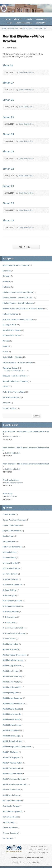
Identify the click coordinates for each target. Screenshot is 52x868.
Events (9, 23)
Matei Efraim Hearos (12, 330)
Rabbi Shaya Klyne (26, 72)
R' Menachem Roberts (12, 601)
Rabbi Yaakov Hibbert (12, 773)
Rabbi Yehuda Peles (11, 790)
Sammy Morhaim (10, 817)
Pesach (6, 346)
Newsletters (41, 19)
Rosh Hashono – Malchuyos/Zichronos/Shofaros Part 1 (26, 465)
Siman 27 (8, 83)
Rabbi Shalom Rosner (12, 725)
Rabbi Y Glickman (10, 752)
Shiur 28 (8, 65)
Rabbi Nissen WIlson (12, 720)
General (6, 281)
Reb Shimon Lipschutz (12, 811)
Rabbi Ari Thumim (11, 649)
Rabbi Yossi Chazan (11, 795)
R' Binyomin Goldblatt (12, 585)
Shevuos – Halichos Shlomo (15, 376)
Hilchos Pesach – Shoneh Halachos (18, 303)
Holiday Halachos (10, 314)
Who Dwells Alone (11, 480)
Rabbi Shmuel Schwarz (13, 741)
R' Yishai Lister (11, 496)
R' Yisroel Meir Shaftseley (14, 633)
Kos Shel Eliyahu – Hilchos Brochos (18, 319)
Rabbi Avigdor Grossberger (15, 655)
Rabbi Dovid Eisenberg (13, 676)
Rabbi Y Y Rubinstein (12, 768)
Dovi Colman (8, 536)
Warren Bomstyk (10, 833)
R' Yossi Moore (9, 639)
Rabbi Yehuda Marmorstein (15, 784)
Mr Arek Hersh (9, 558)
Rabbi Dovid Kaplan (11, 682)
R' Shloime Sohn (10, 617)
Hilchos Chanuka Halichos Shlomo (18, 292)
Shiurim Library (14, 28)
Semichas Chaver (10, 368)
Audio (38, 73)
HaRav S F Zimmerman (13, 547)
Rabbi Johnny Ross (11, 693)
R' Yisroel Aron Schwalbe (14, 628)
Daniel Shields (9, 514)
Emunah (6, 276)
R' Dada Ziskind (10, 590)
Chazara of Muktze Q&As (15, 370)
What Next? (8, 494)
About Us (18, 19)
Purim (5, 352)
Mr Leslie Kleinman (11, 568)
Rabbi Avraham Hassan (13, 660)
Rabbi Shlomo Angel (12, 736)
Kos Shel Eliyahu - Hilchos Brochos (34, 28)
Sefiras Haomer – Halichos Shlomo (18, 362)
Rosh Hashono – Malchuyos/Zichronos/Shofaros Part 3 (26, 433)
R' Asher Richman (11, 579)
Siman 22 (8, 169)
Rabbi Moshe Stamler (14, 483)
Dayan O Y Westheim (12, 531)
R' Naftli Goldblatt (11, 612)
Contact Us (41, 23)
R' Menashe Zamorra (12, 606)
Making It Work (10, 325)
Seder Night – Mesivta (12, 357)
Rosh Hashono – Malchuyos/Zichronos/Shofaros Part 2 (26, 449)
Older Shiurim (26, 247)
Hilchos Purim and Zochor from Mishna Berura (23, 308)
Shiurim (29, 19)
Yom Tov (7, 403)
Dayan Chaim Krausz (12, 525)
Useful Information (24, 23)
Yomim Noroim (9, 408)
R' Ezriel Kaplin (9, 595)
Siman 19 (8, 220)
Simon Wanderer (10, 828)
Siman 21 (8, 186)
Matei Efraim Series (11, 335)
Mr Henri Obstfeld (11, 563)
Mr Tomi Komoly (10, 574)
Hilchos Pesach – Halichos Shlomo (18, 298)
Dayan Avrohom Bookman (14, 520)
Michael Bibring (10, 552)
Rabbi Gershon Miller (12, 687)
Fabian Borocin (9, 541)
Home (8, 19)
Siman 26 (8, 100)
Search (37, 416)
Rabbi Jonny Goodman (13, 698)
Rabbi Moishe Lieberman (14, 703)
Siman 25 (8, 117)
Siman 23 (8, 151)
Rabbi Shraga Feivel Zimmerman (17, 747)
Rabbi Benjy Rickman (12, 666)
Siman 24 (8, 134)
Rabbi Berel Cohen (13, 437)
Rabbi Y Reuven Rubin (12, 763)
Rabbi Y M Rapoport (12, 757)
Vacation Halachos (11, 397)
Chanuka (7, 271)
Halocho (6, 287)
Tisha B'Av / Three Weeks (14, 392)
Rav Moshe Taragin (11, 806)
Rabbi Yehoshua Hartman (14, 779)
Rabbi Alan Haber (10, 644)
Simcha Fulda (9, 822)
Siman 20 (8, 203)
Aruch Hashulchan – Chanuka (16, 265)
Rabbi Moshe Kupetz (12, 709)
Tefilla (5, 386)
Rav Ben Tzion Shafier (12, 801)
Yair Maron (8, 838)
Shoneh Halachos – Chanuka (15, 381)
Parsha (6, 341)
